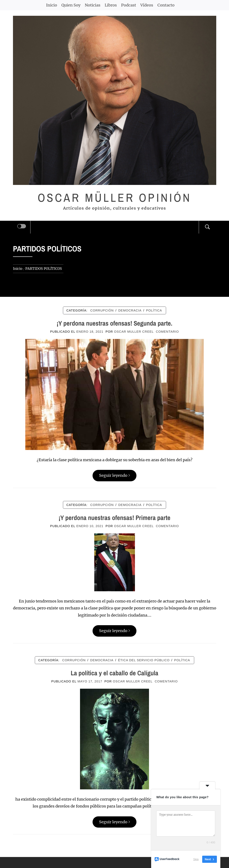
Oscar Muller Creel (134, 332)
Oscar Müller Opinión (114, 198)
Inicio (52, 5)
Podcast (129, 5)
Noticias (93, 5)
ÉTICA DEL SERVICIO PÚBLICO (144, 660)
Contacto (166, 5)
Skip (196, 859)
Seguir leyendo (114, 475)
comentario (167, 332)
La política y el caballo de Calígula (114, 673)
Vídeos (147, 5)
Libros (111, 5)
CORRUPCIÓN (102, 310)
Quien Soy (71, 5)
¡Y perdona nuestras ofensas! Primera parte (114, 518)
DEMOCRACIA (130, 310)
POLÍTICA (154, 310)
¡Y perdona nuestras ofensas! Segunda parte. (114, 323)
